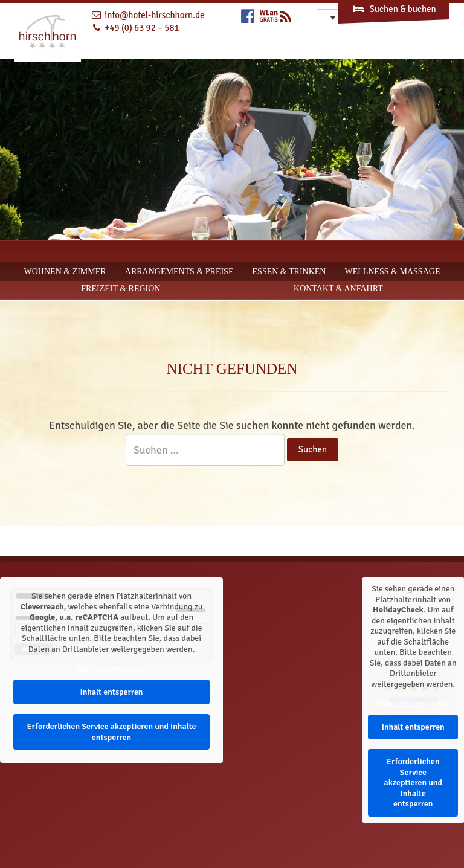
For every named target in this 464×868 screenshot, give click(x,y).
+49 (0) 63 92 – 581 (142, 28)
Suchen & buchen (394, 9)
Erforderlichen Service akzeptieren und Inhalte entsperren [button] (111, 732)
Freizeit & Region (121, 288)
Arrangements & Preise (179, 272)
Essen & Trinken (289, 272)
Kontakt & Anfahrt (338, 288)
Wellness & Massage (393, 272)
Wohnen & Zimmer (65, 272)
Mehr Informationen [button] (111, 669)
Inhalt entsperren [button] (111, 692)
